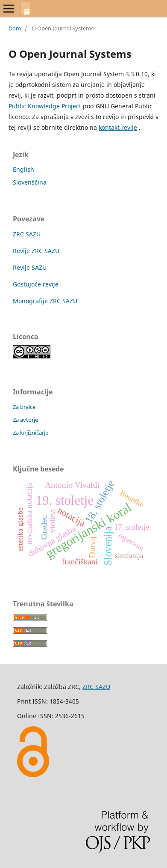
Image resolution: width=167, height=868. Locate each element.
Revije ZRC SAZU (36, 251)
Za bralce (24, 407)
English (23, 169)
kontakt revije (118, 127)
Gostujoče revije (36, 284)
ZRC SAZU (27, 234)
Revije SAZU (30, 267)
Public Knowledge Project (45, 106)
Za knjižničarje (31, 433)
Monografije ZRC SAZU (45, 301)
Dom (15, 28)
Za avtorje (25, 420)
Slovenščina (30, 182)
